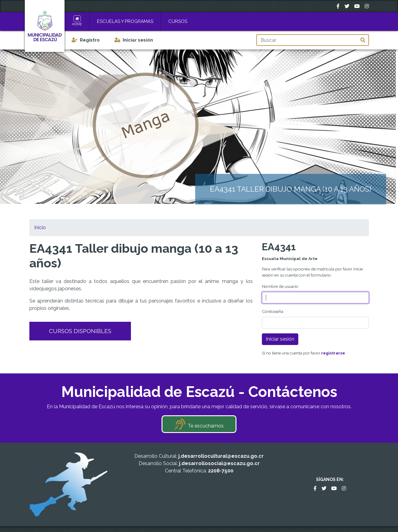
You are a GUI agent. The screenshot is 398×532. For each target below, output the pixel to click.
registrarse (333, 353)
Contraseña (273, 311)
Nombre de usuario (280, 286)
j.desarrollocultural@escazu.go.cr (221, 456)
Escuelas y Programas (125, 21)
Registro (90, 40)
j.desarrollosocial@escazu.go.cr (219, 463)
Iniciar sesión (138, 40)
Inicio (40, 227)
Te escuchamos (206, 426)
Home (77, 24)
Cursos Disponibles (80, 331)
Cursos (178, 21)
